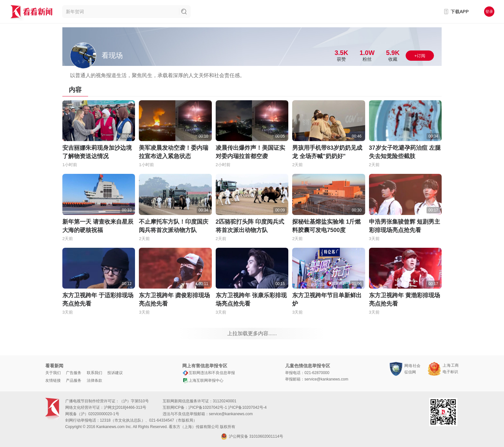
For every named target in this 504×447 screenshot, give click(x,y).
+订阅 (420, 56)
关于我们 (53, 373)
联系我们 (94, 373)
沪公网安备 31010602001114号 (252, 436)
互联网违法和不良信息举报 (209, 373)
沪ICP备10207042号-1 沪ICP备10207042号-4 (227, 407)
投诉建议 (115, 373)
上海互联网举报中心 (203, 380)
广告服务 (74, 373)
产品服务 (74, 380)
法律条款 (94, 380)
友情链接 (53, 380)
